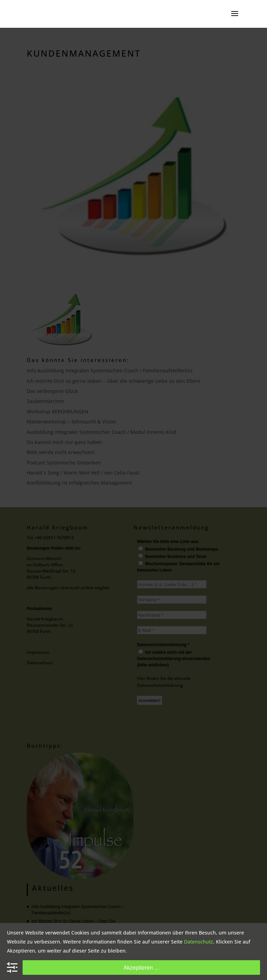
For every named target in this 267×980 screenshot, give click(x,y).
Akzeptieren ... (141, 967)
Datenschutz (199, 942)
